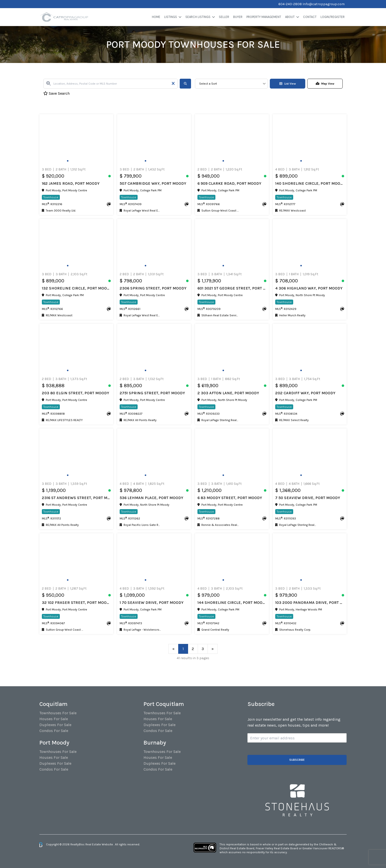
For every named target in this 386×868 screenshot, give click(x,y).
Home (156, 17)
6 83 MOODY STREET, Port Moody (230, 498)
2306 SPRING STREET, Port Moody (153, 288)
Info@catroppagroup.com (324, 4)
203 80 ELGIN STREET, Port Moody (75, 393)
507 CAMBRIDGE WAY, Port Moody (153, 183)
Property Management (264, 17)
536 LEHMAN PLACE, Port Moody (151, 498)
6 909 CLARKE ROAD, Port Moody (229, 183)
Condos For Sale (54, 731)
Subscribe (297, 760)
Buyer (238, 17)
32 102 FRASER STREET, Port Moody (76, 602)
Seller (224, 17)
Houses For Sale (54, 719)
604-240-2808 (290, 4)
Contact (310, 17)
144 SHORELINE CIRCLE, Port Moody (232, 602)
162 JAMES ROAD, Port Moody (71, 183)
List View (288, 84)
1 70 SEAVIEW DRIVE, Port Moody (152, 602)
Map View (325, 84)
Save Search (56, 93)
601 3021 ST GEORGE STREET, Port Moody (232, 288)
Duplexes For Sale (55, 725)
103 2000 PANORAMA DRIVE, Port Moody (310, 602)
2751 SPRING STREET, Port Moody (152, 393)
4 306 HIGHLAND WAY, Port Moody (309, 288)
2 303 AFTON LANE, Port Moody (228, 393)
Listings (171, 17)
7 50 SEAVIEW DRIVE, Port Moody (308, 498)
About (290, 17)
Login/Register (333, 17)
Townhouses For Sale (58, 713)
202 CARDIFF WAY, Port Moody (305, 393)
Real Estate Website (100, 844)
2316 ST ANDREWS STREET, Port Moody (76, 498)
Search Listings (198, 17)
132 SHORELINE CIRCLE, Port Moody (76, 288)
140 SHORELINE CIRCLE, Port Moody (310, 183)
